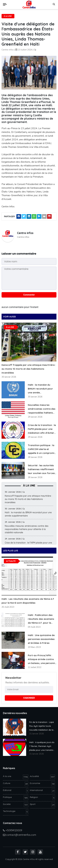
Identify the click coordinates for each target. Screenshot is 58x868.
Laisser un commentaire (19, 254)
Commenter (29, 295)
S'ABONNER (29, 698)
